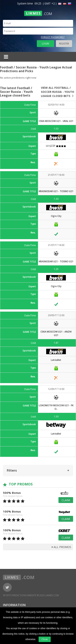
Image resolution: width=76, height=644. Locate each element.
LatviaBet (56, 360)
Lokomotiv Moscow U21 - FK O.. (56, 407)
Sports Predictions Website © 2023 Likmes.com (31, 595)
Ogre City (56, 216)
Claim (66, 500)
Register (64, 44)
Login (46, 44)
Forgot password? (53, 37)
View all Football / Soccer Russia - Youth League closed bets (57, 92)
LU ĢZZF (56, 146)
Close (45, 639)
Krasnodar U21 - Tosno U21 (56, 191)
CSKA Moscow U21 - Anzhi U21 (56, 333)
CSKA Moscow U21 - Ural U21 (56, 121)
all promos (61, 547)
